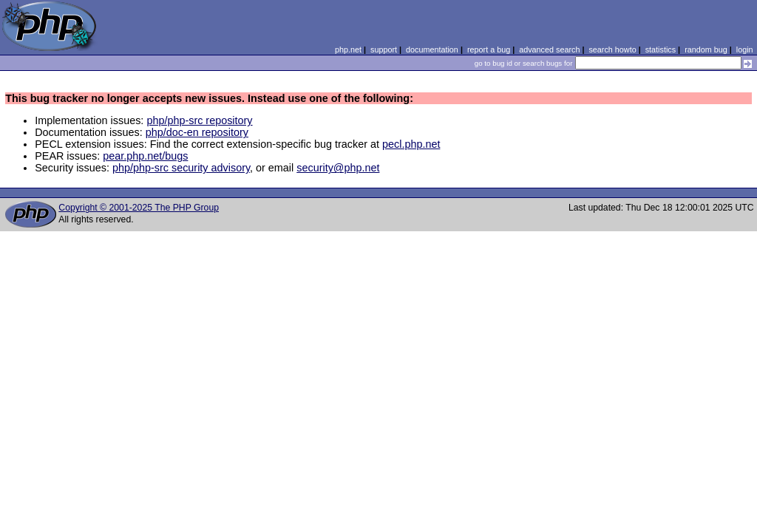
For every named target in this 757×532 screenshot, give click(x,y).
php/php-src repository (199, 120)
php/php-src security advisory (181, 168)
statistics (661, 50)
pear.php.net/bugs (145, 156)
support (384, 50)
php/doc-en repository (197, 132)
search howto (612, 50)
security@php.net (338, 168)
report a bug (489, 50)
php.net (348, 50)
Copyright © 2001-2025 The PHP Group (139, 208)
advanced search (549, 50)
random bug (706, 50)
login (745, 50)
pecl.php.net (411, 144)
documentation (432, 50)
